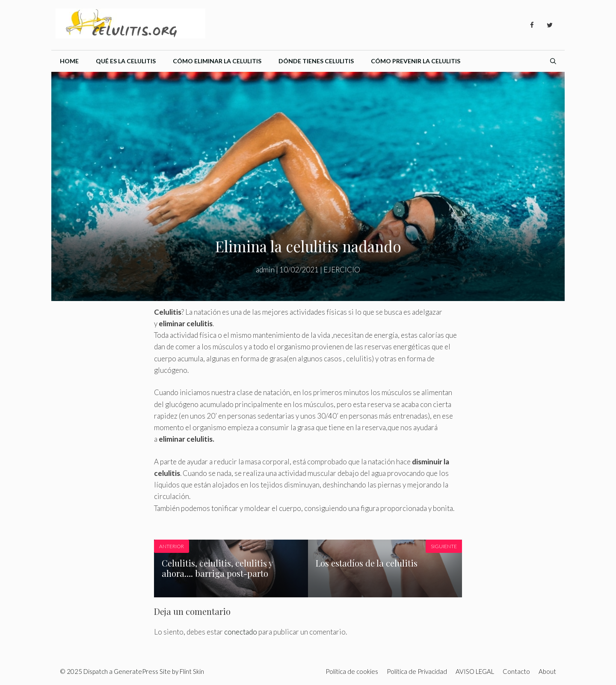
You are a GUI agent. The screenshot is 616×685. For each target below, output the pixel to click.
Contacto (516, 671)
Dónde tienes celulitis (316, 61)
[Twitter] (550, 25)
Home (69, 61)
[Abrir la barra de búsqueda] (553, 61)
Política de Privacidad (417, 671)
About (547, 671)
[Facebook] (532, 25)
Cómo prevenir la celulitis (416, 61)
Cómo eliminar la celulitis (217, 61)
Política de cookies (352, 671)
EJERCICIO (342, 270)
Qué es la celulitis (126, 61)
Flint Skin (192, 671)
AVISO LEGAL (475, 671)
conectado (241, 632)
